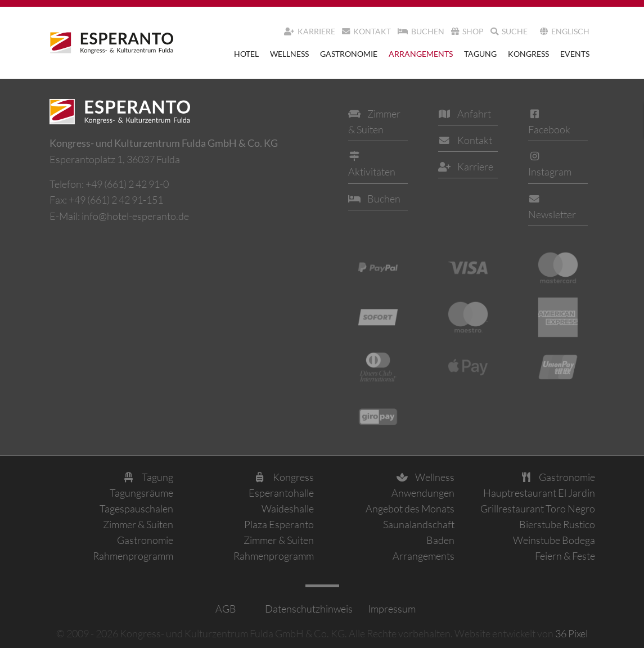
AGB (226, 609)
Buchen (421, 31)
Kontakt (366, 31)
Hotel (246, 54)
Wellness (289, 54)
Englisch (565, 31)
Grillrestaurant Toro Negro (538, 508)
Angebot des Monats (410, 508)
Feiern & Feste (565, 556)
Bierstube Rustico (557, 524)
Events (575, 54)
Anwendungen (423, 493)
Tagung (480, 54)
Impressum (391, 609)
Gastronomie (349, 54)
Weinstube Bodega (554, 540)
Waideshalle (288, 508)
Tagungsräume (141, 493)
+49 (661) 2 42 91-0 (127, 184)
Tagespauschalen (136, 508)
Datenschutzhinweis (308, 609)
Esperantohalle (281, 493)
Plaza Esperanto (279, 524)
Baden (440, 540)
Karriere (310, 31)
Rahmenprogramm (133, 556)
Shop (467, 31)
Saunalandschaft (419, 524)
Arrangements (421, 54)
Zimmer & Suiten (138, 524)
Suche (509, 31)
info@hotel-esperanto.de (135, 216)
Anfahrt (465, 114)
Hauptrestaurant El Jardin (539, 493)
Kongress (528, 54)
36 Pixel (571, 633)
